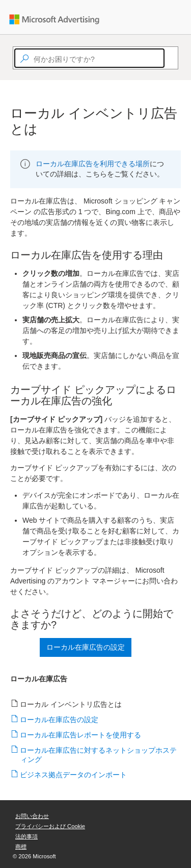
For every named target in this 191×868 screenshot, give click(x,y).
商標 (21, 847)
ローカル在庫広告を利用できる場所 (93, 164)
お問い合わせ (32, 816)
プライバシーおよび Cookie (50, 826)
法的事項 (26, 836)
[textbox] (89, 58)
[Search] (169, 58)
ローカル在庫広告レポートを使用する (81, 735)
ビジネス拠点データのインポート (74, 775)
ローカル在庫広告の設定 (59, 720)
